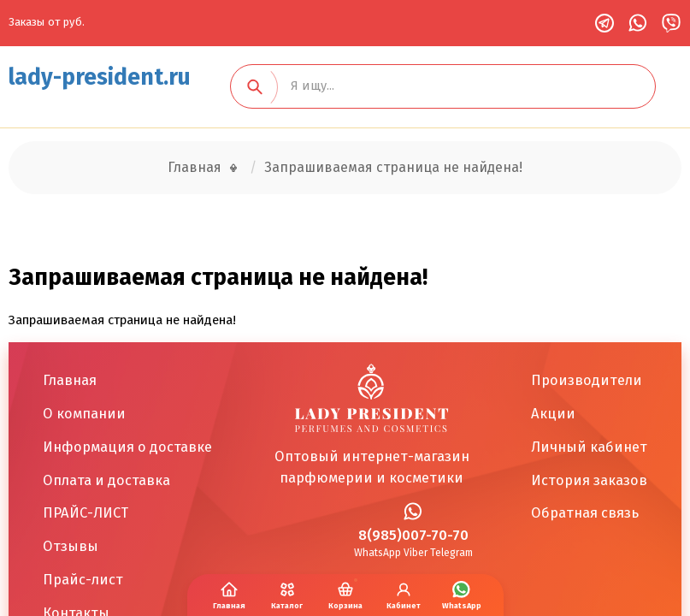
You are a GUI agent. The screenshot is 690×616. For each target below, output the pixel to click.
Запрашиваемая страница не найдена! (393, 167)
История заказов (589, 480)
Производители (587, 380)
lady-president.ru (100, 77)
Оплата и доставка (106, 480)
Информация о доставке (127, 447)
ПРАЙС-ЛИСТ (86, 512)
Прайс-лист (83, 579)
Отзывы (71, 546)
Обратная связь (585, 512)
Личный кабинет (589, 447)
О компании (84, 413)
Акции (553, 413)
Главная (195, 167)
